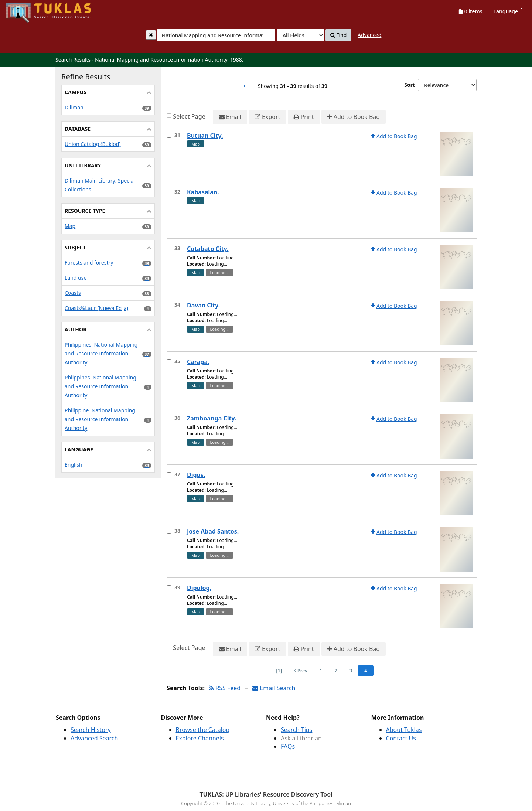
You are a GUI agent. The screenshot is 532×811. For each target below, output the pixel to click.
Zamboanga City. (212, 418)
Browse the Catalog (203, 730)
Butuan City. (205, 136)
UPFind (24, 9)
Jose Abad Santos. (213, 531)
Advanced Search (94, 738)
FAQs (288, 746)
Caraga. (198, 362)
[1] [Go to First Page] (279, 671)
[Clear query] (151, 35)
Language (508, 11)
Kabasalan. (203, 192)
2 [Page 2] (336, 671)
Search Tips (296, 730)
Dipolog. (199, 588)
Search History (91, 730)
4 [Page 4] (366, 671)
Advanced (369, 35)
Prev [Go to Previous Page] (301, 671)
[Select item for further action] (169, 135)
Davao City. (203, 305)
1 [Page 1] (321, 671)
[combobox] (216, 35)
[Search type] (300, 35)
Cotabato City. (208, 249)
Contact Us (401, 738)
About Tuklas (404, 730)
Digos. (196, 475)
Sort (410, 85)
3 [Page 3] (351, 671)
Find (339, 35)
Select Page (189, 116)
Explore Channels (200, 738)
